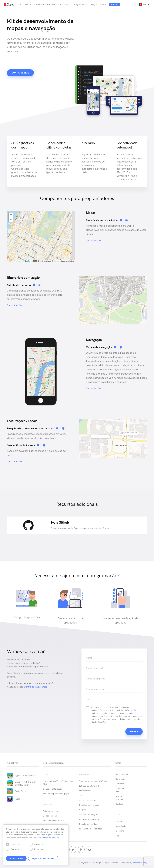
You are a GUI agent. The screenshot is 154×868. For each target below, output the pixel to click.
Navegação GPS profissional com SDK (59, 783)
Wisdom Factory (140, 863)
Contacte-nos (20, 73)
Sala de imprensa (120, 798)
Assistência (65, 4)
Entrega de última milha (90, 786)
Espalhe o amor (120, 790)
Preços (119, 821)
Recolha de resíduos (89, 824)
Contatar (120, 804)
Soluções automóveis (53, 789)
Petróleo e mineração (89, 805)
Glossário (120, 831)
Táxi (81, 795)
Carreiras (120, 784)
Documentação (50, 816)
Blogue (94, 4)
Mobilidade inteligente (89, 819)
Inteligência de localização (91, 829)
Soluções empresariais (45, 4)
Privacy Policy (133, 710)
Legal (118, 836)
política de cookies (50, 838)
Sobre (103, 4)
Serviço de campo (88, 800)
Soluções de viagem (89, 814)
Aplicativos (25, 4)
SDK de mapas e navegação (56, 794)
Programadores (81, 4)
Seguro (83, 810)
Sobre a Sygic (122, 774)
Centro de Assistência (35, 687)
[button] (114, 699)
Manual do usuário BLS (54, 821)
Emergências (85, 791)
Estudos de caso (51, 811)
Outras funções (94, 240)
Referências (121, 779)
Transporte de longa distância (93, 781)
